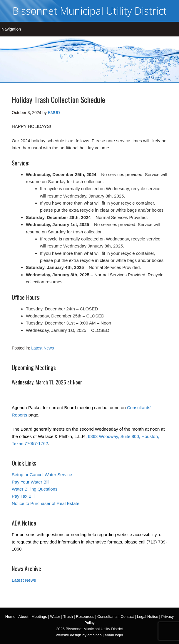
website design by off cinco (79, 635)
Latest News (42, 348)
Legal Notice (148, 617)
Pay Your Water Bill (31, 482)
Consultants (107, 617)
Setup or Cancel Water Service (42, 475)
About (23, 617)
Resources (85, 617)
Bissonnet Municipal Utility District (90, 11)
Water (55, 617)
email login (114, 635)
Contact (127, 617)
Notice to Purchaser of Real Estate (46, 503)
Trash (68, 617)
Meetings (39, 617)
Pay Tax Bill (23, 496)
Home (10, 617)
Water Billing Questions (35, 489)
